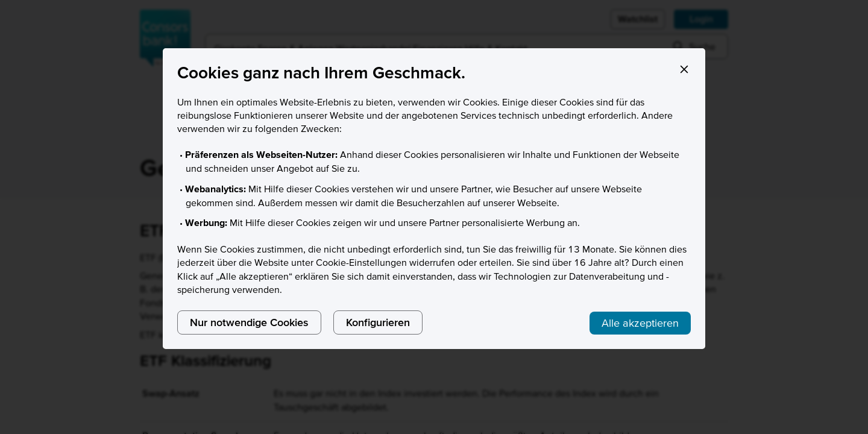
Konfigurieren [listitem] (378, 322)
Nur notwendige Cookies (249, 322)
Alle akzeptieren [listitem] (640, 323)
